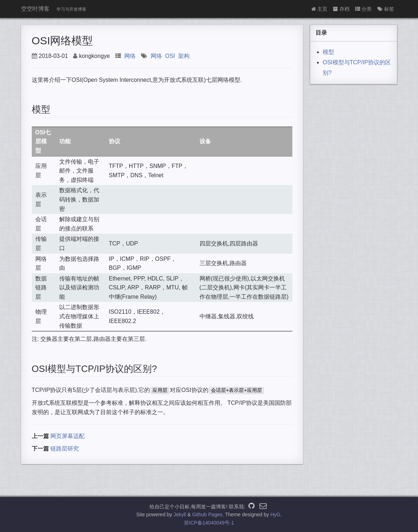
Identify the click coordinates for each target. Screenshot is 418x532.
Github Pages (207, 514)
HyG (275, 514)
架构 (184, 56)
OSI (170, 56)
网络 (130, 56)
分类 (363, 9)
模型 (328, 52)
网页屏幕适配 (67, 436)
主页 (319, 9)
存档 (341, 9)
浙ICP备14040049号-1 (209, 523)
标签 (386, 9)
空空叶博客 (35, 9)
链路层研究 (65, 449)
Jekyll (180, 514)
